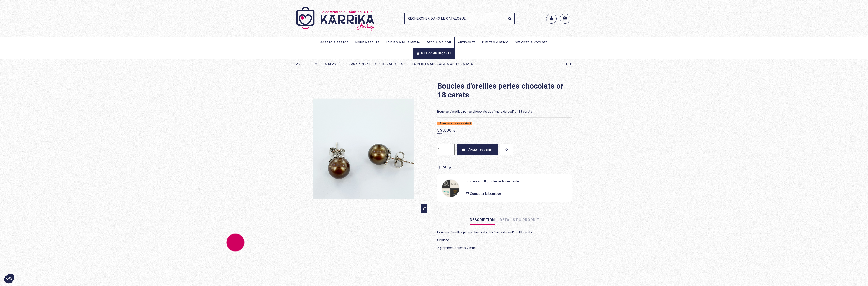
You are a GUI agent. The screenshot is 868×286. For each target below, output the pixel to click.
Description (482, 220)
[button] (9, 279)
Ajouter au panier (477, 149)
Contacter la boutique (485, 194)
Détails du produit (519, 220)
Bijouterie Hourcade (501, 181)
